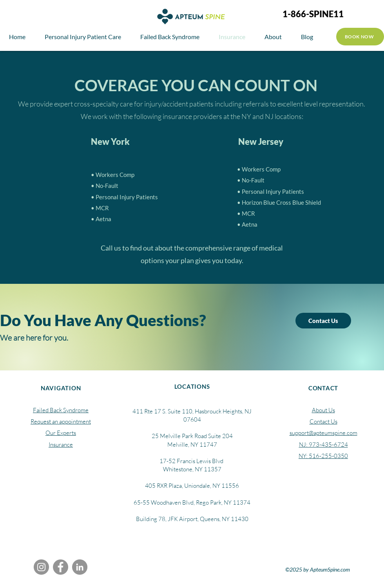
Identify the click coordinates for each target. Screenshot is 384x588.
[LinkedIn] (80, 567)
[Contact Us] (323, 321)
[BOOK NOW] (360, 37)
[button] (273, 37)
